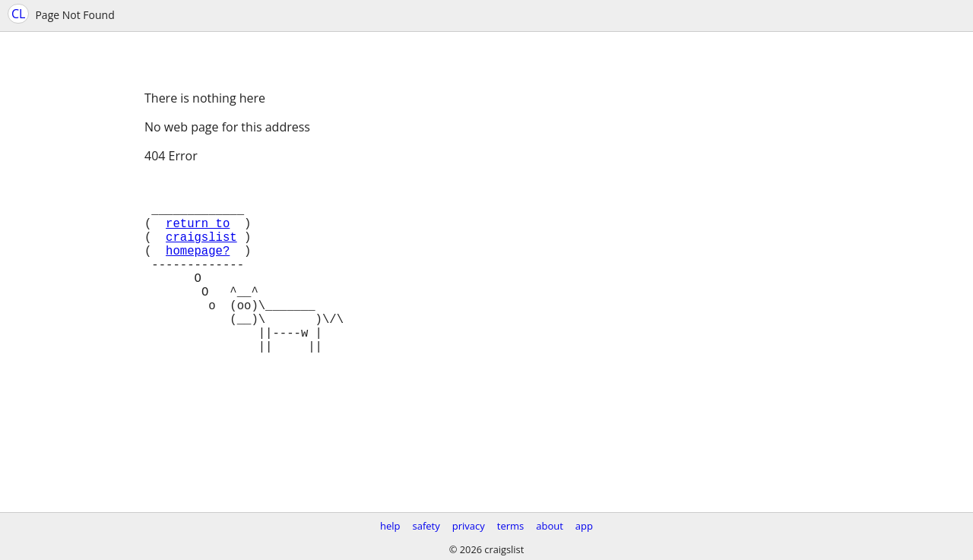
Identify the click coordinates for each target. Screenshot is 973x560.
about (550, 526)
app (584, 526)
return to (198, 235)
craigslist (201, 252)
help (390, 526)
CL (18, 14)
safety (426, 526)
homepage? (198, 268)
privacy (469, 526)
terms (510, 526)
